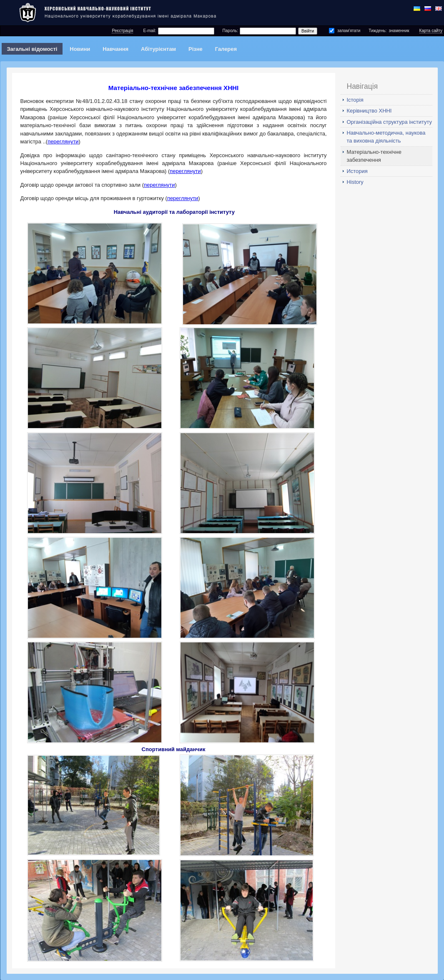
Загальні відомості (32, 49)
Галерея (226, 49)
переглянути (63, 142)
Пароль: (230, 31)
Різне (196, 49)
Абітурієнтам (158, 49)
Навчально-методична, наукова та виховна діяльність (386, 137)
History (355, 182)
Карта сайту (431, 31)
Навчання (115, 49)
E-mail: (149, 31)
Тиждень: (378, 31)
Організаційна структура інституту (390, 122)
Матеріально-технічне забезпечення (374, 156)
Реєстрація (122, 31)
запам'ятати (349, 31)
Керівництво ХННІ (369, 111)
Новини (80, 49)
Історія (355, 100)
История (357, 171)
